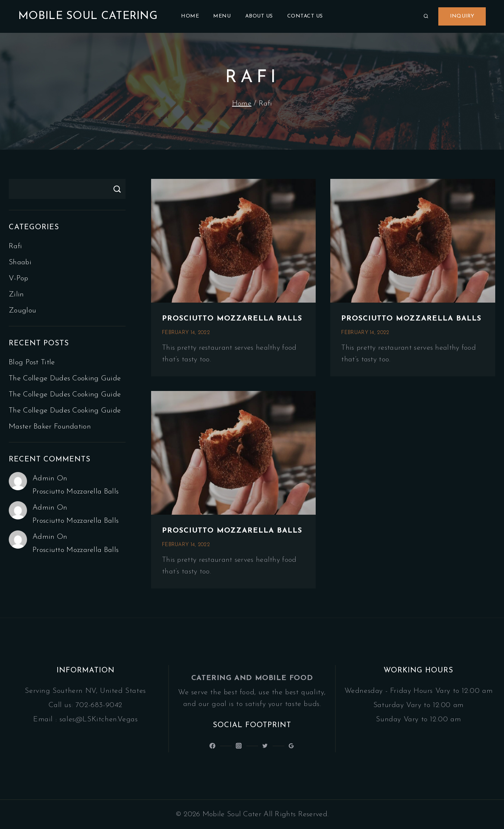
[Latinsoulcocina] (265, 746)
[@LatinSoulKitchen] (212, 746)
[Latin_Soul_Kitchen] (239, 746)
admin (44, 479)
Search (117, 189)
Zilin (16, 295)
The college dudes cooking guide (65, 379)
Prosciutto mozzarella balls (232, 319)
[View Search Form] (426, 16)
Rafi (15, 246)
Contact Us (305, 16)
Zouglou (22, 311)
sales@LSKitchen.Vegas (99, 719)
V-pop (19, 279)
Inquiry (462, 16)
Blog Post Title (32, 362)
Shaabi (20, 262)
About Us (259, 16)
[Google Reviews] (291, 746)
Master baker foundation (50, 427)
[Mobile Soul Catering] (88, 16)
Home (190, 16)
